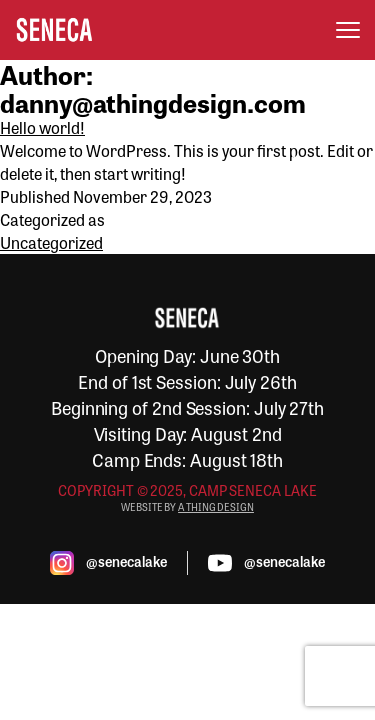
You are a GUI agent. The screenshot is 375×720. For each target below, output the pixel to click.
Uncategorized (51, 242)
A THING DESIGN (216, 507)
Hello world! (42, 127)
